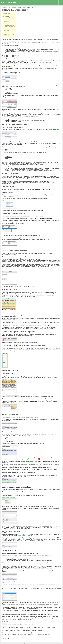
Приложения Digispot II (28, 8)
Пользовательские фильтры (9, 25)
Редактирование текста (8, 33)
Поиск (5, 20)
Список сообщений (7, 18)
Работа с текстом (6, 31)
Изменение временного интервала (9, 29)
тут (33, 432)
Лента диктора (5, 28)
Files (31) (6, 639)
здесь (39, 236)
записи (26, 493)
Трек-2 (57, 147)
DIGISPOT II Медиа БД (27, 536)
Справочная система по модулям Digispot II (12, 8)
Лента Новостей (6, 16)
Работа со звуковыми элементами (9, 34)
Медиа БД (55, 60)
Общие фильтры (7, 24)
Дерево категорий (6, 22)
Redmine (27, 643)
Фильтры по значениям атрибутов (10, 27)
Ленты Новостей (42, 568)
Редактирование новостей (8, 19)
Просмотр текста (7, 32)
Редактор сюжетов (7, 36)
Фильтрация (5, 23)
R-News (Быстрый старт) (7, 15)
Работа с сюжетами (8, 37)
